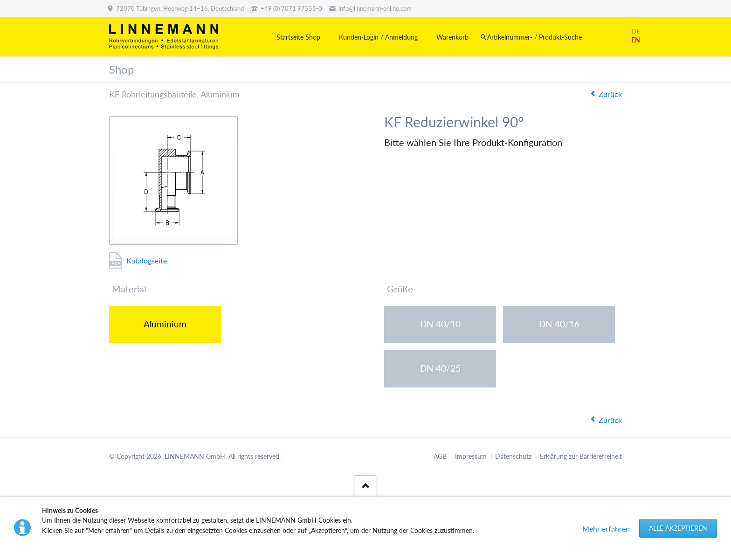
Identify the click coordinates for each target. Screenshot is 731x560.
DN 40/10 (440, 324)
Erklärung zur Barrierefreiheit (581, 456)
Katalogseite (147, 260)
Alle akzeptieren (678, 528)
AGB (440, 456)
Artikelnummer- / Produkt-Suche (534, 37)
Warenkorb (452, 37)
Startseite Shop (298, 37)
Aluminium (165, 324)
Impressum (471, 456)
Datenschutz (513, 456)
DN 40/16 (559, 324)
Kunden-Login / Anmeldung (378, 37)
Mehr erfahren (606, 529)
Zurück (610, 94)
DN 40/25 (440, 368)
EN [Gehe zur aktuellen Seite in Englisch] (636, 40)
